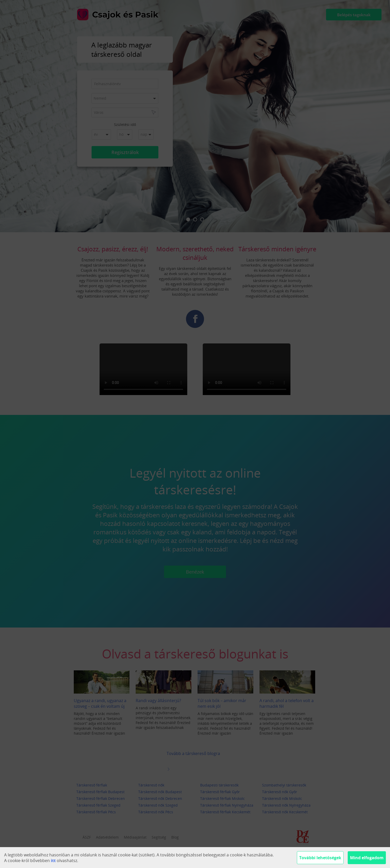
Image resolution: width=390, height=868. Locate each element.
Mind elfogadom (367, 858)
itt (53, 861)
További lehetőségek (320, 858)
